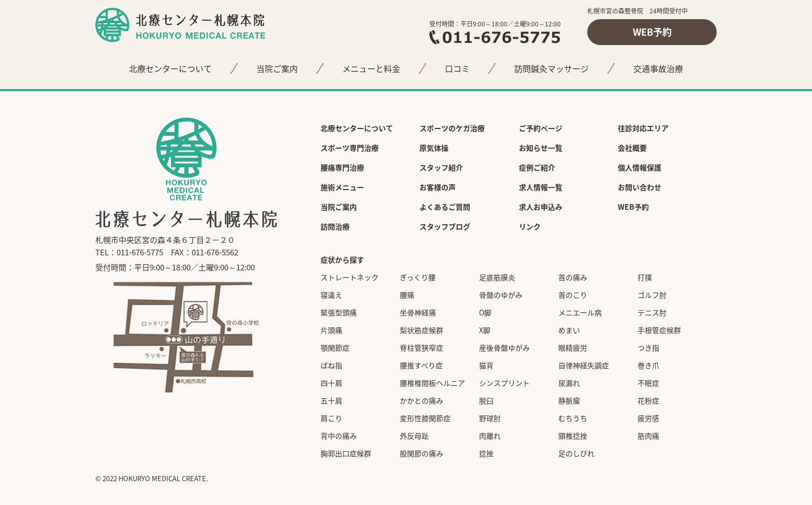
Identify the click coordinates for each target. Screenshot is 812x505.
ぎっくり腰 (418, 277)
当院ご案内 (277, 68)
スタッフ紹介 (441, 167)
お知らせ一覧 (541, 148)
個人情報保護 (640, 167)
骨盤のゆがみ (501, 295)
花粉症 (648, 400)
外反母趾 (414, 436)
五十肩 (331, 400)
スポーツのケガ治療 (452, 128)
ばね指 (331, 365)
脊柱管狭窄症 (422, 348)
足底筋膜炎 (497, 277)
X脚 (485, 330)
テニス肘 (652, 312)
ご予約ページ (541, 128)
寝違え (331, 295)
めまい (569, 330)
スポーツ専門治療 (350, 148)
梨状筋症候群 (422, 330)
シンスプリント (504, 383)
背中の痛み (339, 436)
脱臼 (486, 400)
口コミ (457, 68)
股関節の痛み (422, 453)
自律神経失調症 (584, 365)
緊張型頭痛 (339, 312)
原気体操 (434, 148)
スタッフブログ (445, 226)
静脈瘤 (569, 400)
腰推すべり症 (421, 365)
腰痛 (407, 295)
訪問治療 (335, 226)
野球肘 (490, 418)
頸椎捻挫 (573, 436)
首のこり (573, 295)
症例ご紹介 (537, 167)
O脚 (485, 312)
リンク (530, 226)
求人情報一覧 (541, 187)
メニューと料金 (371, 68)
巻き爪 (648, 365)
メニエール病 (580, 312)
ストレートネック (350, 277)
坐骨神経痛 (418, 312)
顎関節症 (335, 348)
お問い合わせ (640, 187)
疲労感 (648, 418)
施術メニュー (342, 187)
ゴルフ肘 (652, 295)
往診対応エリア (643, 128)
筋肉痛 (648, 436)
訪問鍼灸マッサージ (552, 68)
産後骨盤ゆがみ (504, 348)
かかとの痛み (422, 400)
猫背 (486, 365)
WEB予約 (652, 32)
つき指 (648, 348)
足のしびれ (576, 453)
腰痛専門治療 (342, 167)
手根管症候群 (659, 330)
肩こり (331, 418)
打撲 (645, 277)
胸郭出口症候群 (346, 453)
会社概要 (632, 148)
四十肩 (331, 383)
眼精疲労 (573, 348)
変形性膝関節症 (425, 418)
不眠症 (648, 383)
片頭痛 (331, 330)
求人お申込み (541, 207)
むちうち (573, 418)
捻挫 (486, 453)
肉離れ (490, 436)
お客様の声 (438, 187)
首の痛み (573, 277)
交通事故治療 (658, 68)
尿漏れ (569, 383)
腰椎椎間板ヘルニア (432, 383)
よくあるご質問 (445, 207)
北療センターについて (170, 68)
